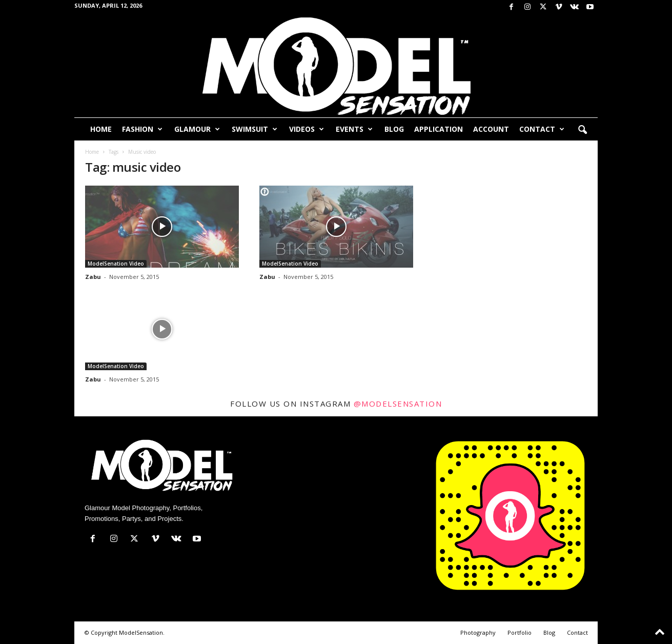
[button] (582, 130)
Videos (307, 129)
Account (491, 129)
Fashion (142, 129)
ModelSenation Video (116, 264)
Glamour (197, 129)
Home (101, 129)
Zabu (93, 277)
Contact (542, 129)
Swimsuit (254, 129)
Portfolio (520, 632)
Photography (478, 632)
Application (439, 129)
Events (354, 129)
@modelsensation (398, 404)
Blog (394, 129)
